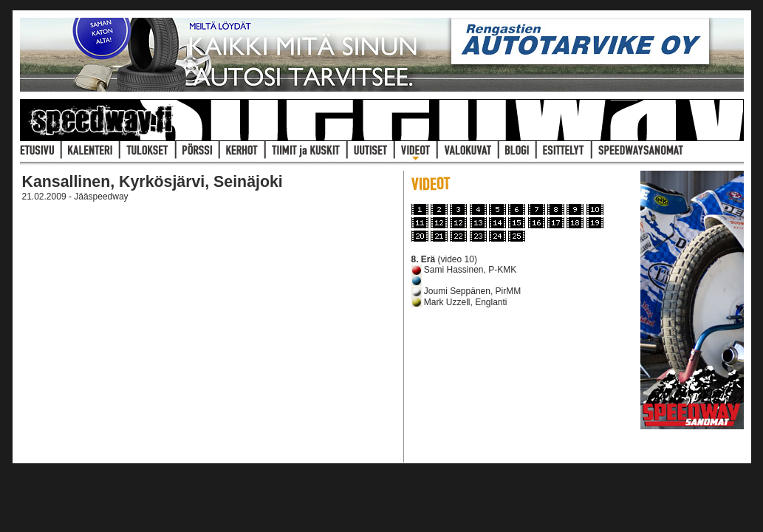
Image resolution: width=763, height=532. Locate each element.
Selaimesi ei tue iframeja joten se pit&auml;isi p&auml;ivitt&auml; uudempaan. (208, 333)
